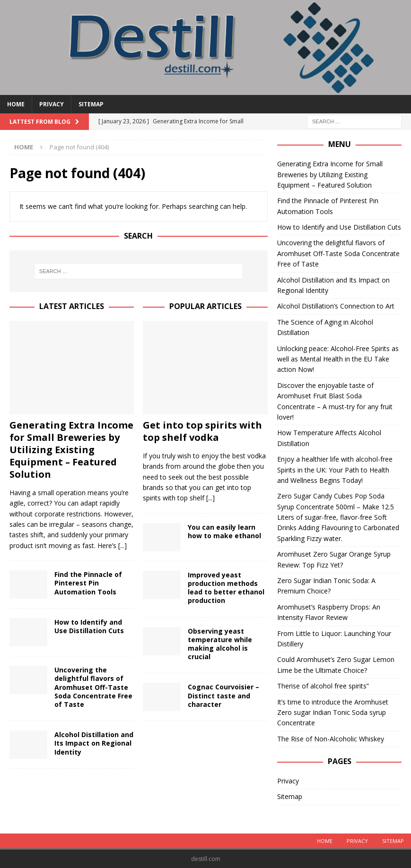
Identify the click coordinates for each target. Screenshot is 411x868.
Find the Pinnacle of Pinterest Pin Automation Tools (88, 583)
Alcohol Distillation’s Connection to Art (336, 306)
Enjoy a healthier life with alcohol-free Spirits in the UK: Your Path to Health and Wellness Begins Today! (335, 470)
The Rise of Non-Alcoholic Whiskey (331, 739)
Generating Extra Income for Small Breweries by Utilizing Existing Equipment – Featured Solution (71, 450)
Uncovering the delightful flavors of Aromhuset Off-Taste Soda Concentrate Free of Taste (93, 687)
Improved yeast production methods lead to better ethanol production (226, 588)
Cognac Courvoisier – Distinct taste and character (223, 695)
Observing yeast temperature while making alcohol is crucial (220, 644)
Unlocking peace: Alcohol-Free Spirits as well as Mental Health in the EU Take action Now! (338, 359)
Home (16, 104)
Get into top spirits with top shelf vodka (202, 431)
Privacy (52, 104)
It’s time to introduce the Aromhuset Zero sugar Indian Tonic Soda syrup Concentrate (333, 713)
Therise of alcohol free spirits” (323, 686)
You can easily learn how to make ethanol (224, 531)
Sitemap (91, 104)
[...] (122, 546)
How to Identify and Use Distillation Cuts (89, 626)
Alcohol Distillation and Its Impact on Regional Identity (94, 743)
